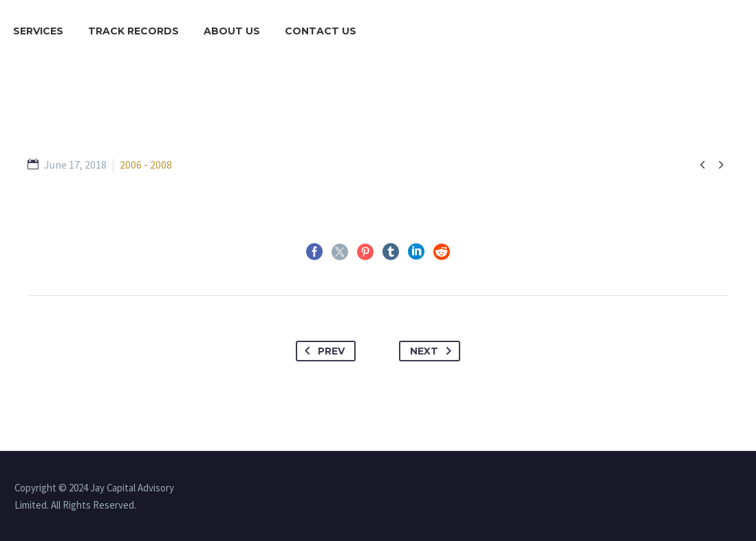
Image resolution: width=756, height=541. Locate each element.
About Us (232, 31)
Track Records (133, 31)
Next (433, 351)
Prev (322, 351)
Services (38, 31)
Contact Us (321, 31)
